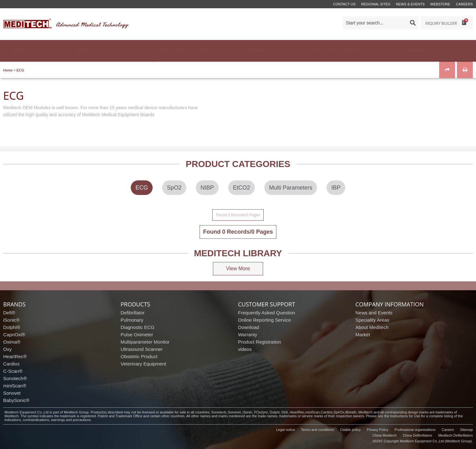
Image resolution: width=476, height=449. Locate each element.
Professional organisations (415, 430)
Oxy (7, 349)
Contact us (344, 4)
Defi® (9, 313)
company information (390, 304)
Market (363, 335)
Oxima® (12, 342)
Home (8, 70)
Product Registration (260, 342)
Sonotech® (15, 378)
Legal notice (285, 430)
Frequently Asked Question (267, 313)
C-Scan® (13, 371)
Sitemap (466, 430)
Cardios (11, 364)
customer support (267, 304)
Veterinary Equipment (143, 364)
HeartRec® (15, 356)
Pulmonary (132, 320)
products (135, 304)
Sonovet (12, 393)
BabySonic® (16, 400)
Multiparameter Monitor (145, 342)
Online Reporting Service (264, 320)
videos (245, 349)
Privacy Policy (378, 430)
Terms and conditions (317, 430)
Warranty (248, 335)
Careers (464, 4)
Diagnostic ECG (138, 327)
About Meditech (372, 327)
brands (14, 304)
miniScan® (15, 386)
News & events (410, 4)
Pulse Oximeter (137, 335)
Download (249, 327)
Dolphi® (12, 327)
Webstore (440, 4)
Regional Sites (376, 4)
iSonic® (11, 320)
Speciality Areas (372, 320)
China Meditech (385, 435)
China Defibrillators (417, 435)
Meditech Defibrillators (456, 435)
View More (238, 268)
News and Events (374, 313)
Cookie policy (350, 430)
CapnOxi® (14, 335)
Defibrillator (133, 313)
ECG (20, 70)
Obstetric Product (139, 356)
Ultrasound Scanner (142, 349)
